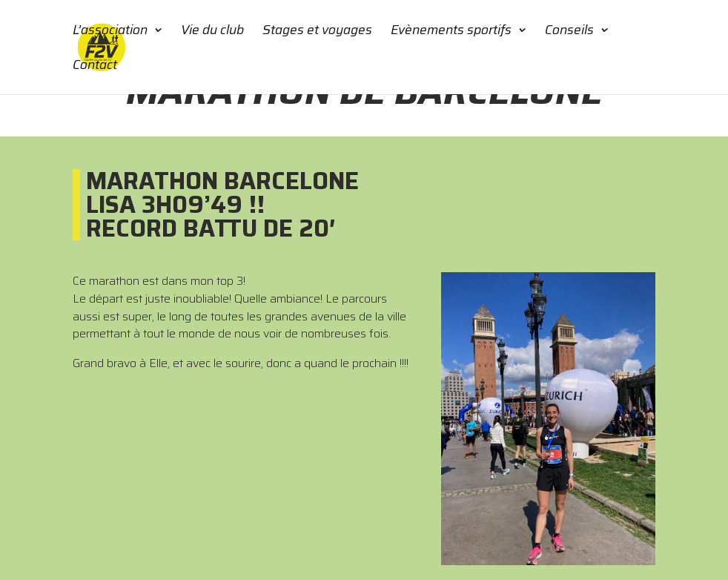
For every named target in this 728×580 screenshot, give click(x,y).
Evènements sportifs (451, 32)
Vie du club (212, 32)
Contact (95, 67)
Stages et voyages (317, 32)
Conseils (569, 32)
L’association (110, 32)
